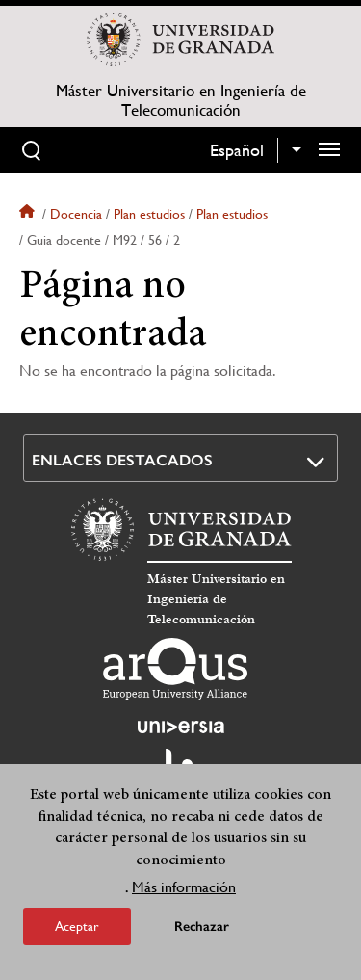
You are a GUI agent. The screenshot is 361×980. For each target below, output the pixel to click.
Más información (184, 887)
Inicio (29, 214)
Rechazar (202, 927)
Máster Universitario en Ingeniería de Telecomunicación (181, 100)
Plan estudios (149, 214)
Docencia (76, 214)
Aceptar (77, 926)
